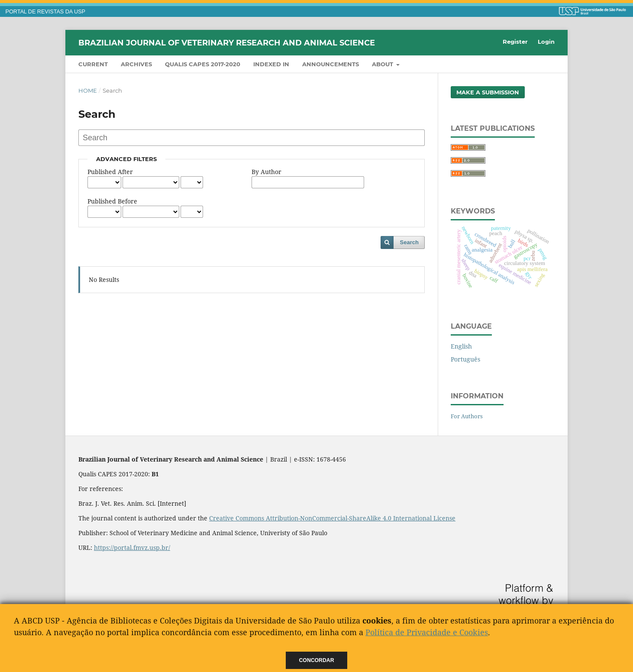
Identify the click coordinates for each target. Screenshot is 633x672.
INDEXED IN (271, 64)
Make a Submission (488, 92)
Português (465, 359)
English (461, 346)
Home (88, 90)
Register (515, 42)
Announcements (331, 64)
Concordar (317, 660)
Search (409, 242)
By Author (266, 172)
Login (546, 42)
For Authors (467, 416)
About (383, 64)
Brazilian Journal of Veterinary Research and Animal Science (227, 42)
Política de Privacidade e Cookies (427, 632)
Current (93, 64)
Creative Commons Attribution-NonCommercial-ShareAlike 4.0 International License (332, 518)
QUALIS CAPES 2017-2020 (203, 64)
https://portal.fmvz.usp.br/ (132, 548)
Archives (136, 64)
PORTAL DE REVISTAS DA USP (45, 12)
